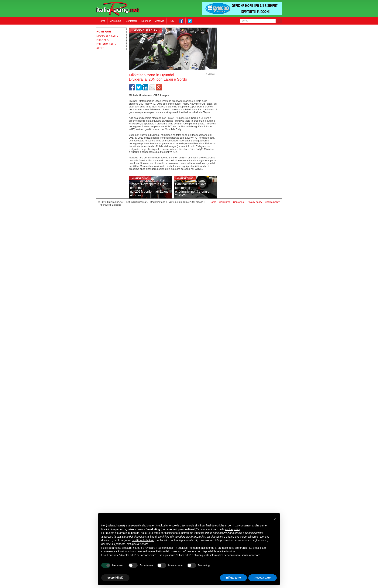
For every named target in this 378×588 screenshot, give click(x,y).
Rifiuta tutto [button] (234, 578)
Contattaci (131, 21)
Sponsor (146, 21)
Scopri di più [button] (115, 578)
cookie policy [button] (233, 529)
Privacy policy (254, 202)
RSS (171, 21)
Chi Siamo (225, 202)
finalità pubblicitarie (143, 540)
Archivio (160, 21)
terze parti (160, 533)
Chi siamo (115, 21)
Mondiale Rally (146, 30)
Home (102, 21)
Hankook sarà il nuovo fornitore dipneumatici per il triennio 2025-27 (192, 190)
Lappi (210, 121)
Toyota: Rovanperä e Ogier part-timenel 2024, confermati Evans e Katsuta (149, 190)
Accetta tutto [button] (263, 578)
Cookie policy (272, 202)
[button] (275, 519)
